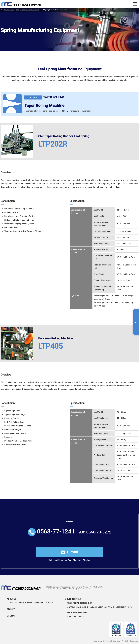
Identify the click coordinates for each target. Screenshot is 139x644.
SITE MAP (11, 616)
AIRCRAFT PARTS (76, 617)
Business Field (9, 10)
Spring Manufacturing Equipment (27, 10)
